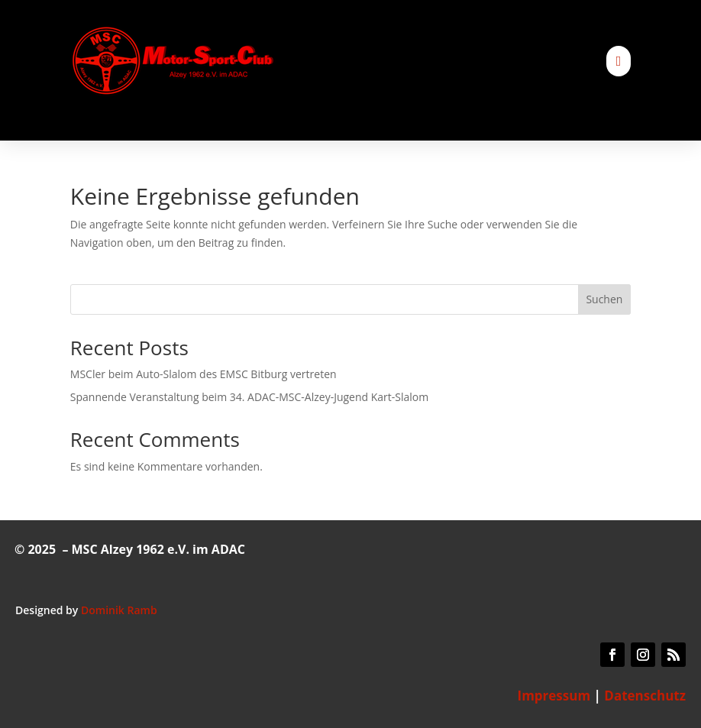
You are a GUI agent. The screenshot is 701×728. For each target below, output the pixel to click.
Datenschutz (645, 696)
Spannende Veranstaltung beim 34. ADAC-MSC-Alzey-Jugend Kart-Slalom (249, 397)
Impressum (554, 696)
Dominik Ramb (119, 610)
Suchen (604, 299)
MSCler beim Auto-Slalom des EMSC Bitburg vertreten (204, 374)
